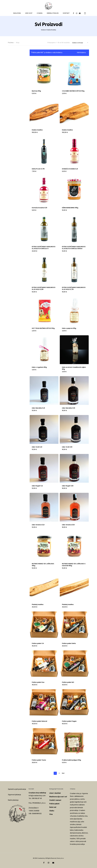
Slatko (52, 811)
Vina (51, 814)
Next (63, 773)
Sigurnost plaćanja (14, 795)
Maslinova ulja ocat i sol (58, 797)
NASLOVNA (17, 13)
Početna (11, 43)
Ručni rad (53, 807)
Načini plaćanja (13, 800)
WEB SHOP (29, 13)
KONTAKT (66, 13)
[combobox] (80, 43)
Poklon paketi (54, 804)
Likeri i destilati (55, 793)
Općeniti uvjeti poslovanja (17, 789)
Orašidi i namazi (55, 800)
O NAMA (40, 13)
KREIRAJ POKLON (53, 13)
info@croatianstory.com (37, 796)
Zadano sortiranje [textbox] (78, 43)
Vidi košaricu (81, 52)
